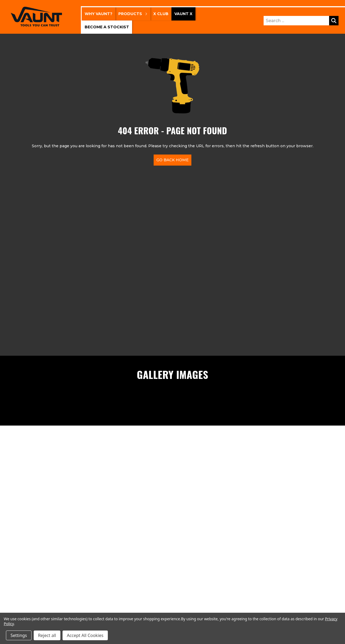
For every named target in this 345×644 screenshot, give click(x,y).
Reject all (47, 635)
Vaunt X (183, 14)
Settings (19, 635)
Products (133, 14)
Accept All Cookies (85, 635)
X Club (161, 14)
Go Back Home (172, 160)
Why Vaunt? (99, 14)
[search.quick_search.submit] (334, 21)
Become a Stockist (107, 27)
